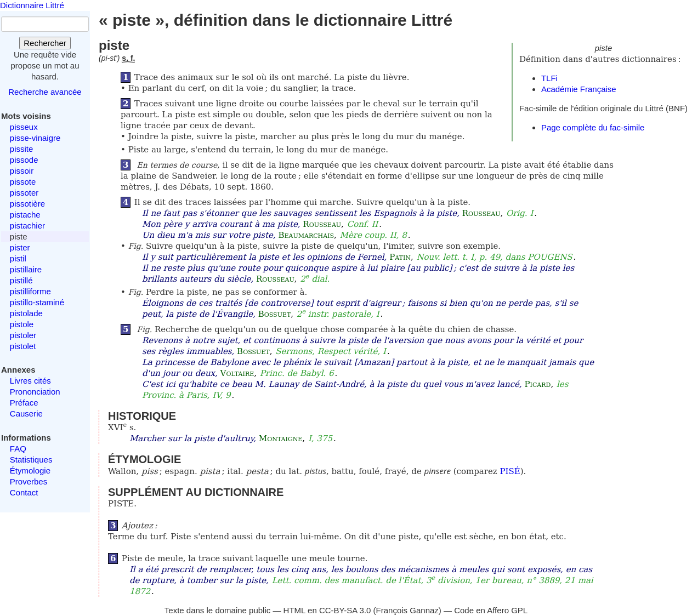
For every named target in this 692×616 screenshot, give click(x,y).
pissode (24, 160)
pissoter (24, 193)
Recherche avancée (45, 92)
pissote (23, 182)
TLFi (549, 78)
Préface (24, 403)
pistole (22, 324)
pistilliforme (30, 291)
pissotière (27, 204)
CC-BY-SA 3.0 (345, 610)
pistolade (26, 313)
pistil (18, 258)
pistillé (21, 280)
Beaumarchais (306, 235)
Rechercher (45, 43)
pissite (22, 149)
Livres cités (30, 381)
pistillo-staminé (37, 302)
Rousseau (481, 213)
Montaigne (280, 438)
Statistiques (31, 460)
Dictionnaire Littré (32, 5)
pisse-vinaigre (35, 138)
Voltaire (237, 373)
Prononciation (35, 392)
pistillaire (26, 269)
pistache (25, 215)
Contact (24, 492)
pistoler (23, 335)
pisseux (24, 127)
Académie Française (579, 89)
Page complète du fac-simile (593, 127)
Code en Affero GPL (491, 610)
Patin (400, 257)
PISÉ (510, 471)
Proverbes (29, 481)
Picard (538, 384)
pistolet (23, 346)
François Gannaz (407, 610)
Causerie (26, 413)
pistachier (27, 226)
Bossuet (275, 314)
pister (20, 247)
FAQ (18, 449)
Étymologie (30, 470)
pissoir (22, 171)
